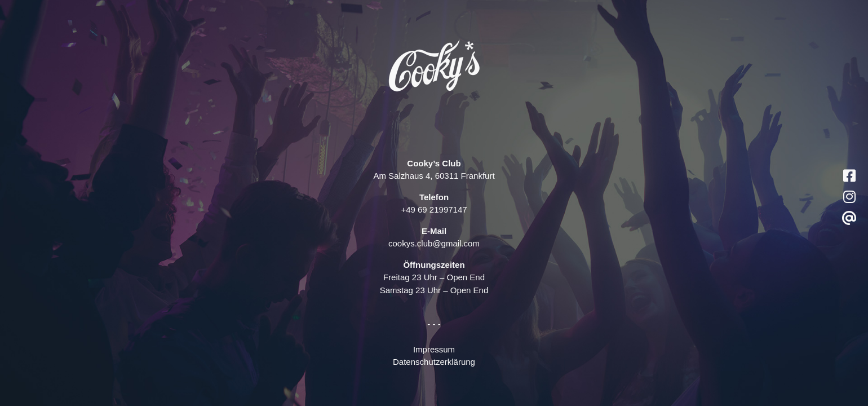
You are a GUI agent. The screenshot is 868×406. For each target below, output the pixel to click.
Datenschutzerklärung (434, 362)
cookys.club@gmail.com (434, 243)
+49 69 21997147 (434, 209)
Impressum (434, 349)
